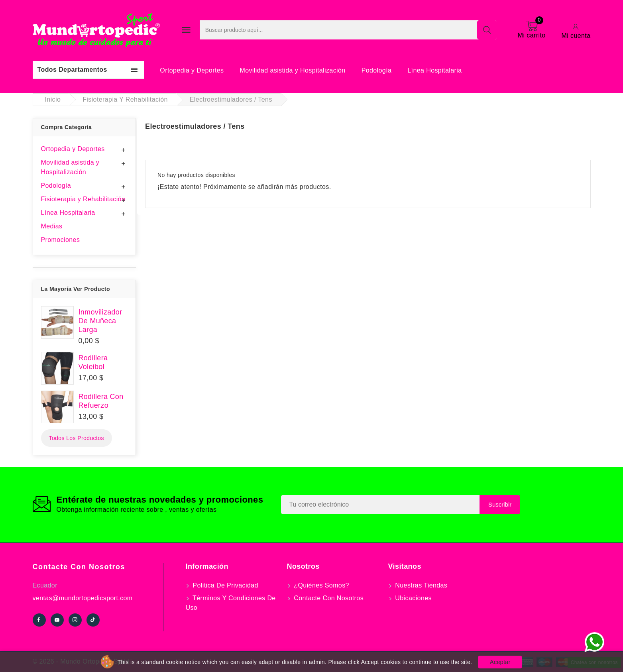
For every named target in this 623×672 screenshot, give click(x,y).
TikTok (93, 620)
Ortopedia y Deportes (192, 70)
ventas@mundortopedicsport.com (83, 598)
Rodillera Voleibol (93, 362)
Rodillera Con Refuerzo (101, 401)
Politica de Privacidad (225, 585)
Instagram (75, 620)
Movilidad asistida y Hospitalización (292, 70)
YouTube (57, 620)
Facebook (39, 620)
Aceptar (500, 662)
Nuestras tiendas (421, 585)
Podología (377, 70)
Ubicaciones (413, 598)
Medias (52, 226)
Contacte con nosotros (79, 567)
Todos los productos (77, 438)
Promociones (61, 240)
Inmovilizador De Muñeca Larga (100, 321)
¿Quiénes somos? (321, 585)
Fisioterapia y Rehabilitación (83, 199)
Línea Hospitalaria (434, 70)
